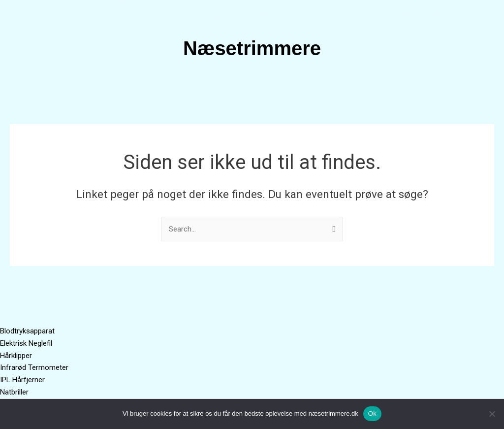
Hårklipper (16, 356)
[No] (492, 414)
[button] (252, 89)
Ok (372, 413)
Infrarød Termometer (34, 367)
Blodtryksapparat (27, 331)
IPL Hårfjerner (22, 380)
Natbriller (14, 392)
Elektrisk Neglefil (26, 343)
